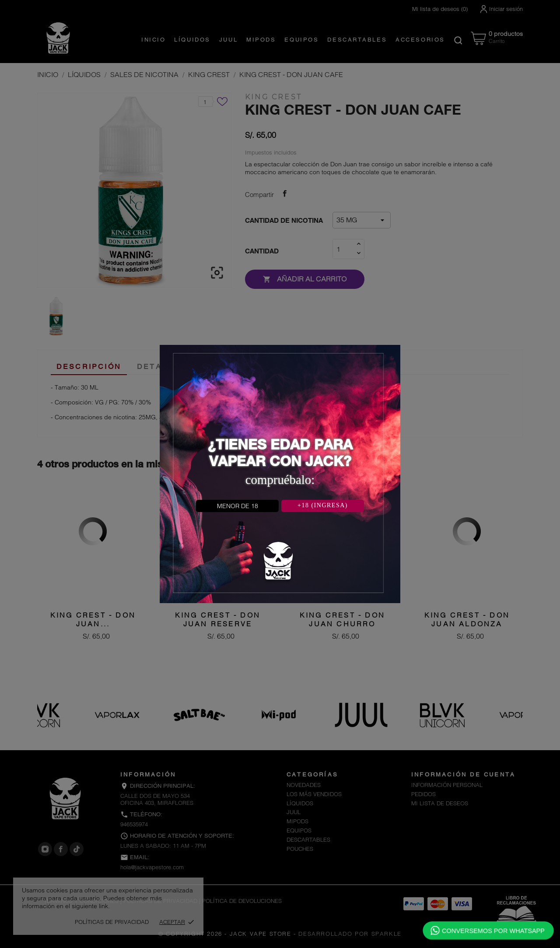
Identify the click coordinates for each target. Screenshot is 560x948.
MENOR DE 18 (238, 506)
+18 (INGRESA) (323, 505)
